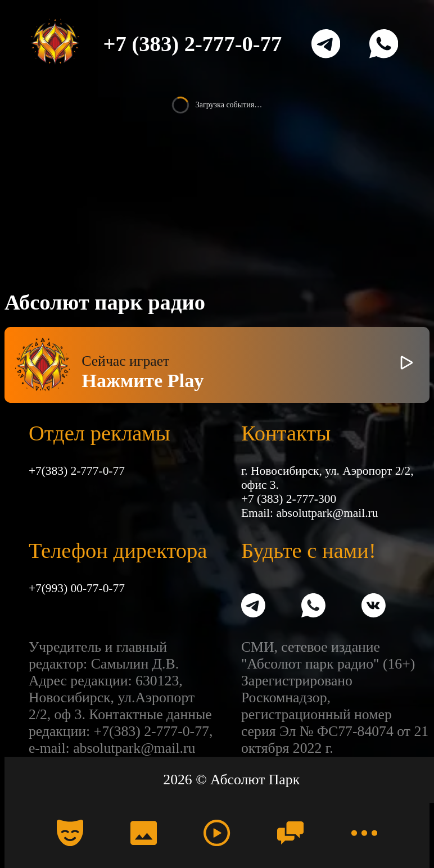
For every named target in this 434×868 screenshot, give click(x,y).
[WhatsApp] (384, 44)
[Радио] (217, 833)
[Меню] (363, 833)
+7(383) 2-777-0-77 (77, 471)
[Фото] (144, 833)
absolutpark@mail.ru (327, 513)
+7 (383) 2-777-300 (289, 499)
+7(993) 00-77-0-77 (77, 588)
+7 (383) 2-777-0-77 (193, 44)
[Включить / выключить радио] (407, 365)
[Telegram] (326, 44)
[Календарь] (70, 833)
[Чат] (290, 833)
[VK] (374, 607)
